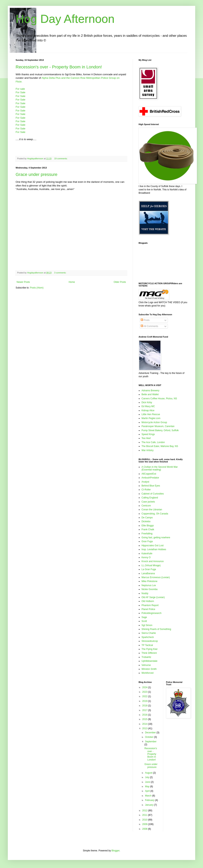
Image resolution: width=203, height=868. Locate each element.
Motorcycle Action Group (154, 422)
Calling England (150, 498)
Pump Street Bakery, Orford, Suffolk (160, 430)
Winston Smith (149, 669)
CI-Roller (146, 490)
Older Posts (120, 282)
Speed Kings (148, 434)
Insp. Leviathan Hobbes (154, 549)
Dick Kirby (147, 402)
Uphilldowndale (149, 661)
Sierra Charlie (149, 633)
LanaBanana (148, 573)
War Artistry (148, 450)
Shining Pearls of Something (156, 629)
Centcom (146, 506)
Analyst (145, 482)
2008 (145, 829)
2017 (145, 710)
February (150, 800)
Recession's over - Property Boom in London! (59, 67)
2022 (145, 696)
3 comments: (61, 273)
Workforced (147, 673)
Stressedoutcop (150, 641)
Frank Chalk (148, 529)
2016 (145, 715)
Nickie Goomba (150, 589)
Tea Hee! (146, 438)
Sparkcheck (148, 637)
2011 (145, 815)
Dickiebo (146, 521)
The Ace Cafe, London (153, 442)
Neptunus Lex (149, 585)
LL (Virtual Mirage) (151, 565)
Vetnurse (146, 665)
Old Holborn (148, 601)
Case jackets (148, 502)
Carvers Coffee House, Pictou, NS (159, 399)
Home (72, 282)
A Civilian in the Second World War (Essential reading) (160, 468)
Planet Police (148, 609)
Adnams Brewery (150, 391)
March (149, 796)
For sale (20, 89)
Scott (144, 621)
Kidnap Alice (148, 410)
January (150, 805)
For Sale (20, 92)
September (151, 742)
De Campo (147, 518)
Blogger (115, 851)
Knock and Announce (153, 561)
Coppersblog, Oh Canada (155, 514)
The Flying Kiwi (149, 649)
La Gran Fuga (149, 569)
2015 (145, 719)
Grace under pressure (37, 174)
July (147, 777)
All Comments (149, 326)
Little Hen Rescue (151, 414)
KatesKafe (147, 554)
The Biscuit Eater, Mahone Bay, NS (160, 446)
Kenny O (146, 557)
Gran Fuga (147, 541)
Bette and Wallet (150, 394)
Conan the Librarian (152, 510)
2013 (145, 728)
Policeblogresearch (151, 613)
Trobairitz (146, 657)
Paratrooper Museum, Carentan (158, 426)
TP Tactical (147, 645)
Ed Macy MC (148, 406)
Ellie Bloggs (148, 526)
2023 (145, 692)
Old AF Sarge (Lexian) (153, 597)
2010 (145, 820)
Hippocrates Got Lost (153, 546)
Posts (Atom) (37, 288)
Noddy (145, 593)
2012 (145, 811)
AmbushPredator (150, 478)
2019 (145, 701)
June (148, 782)
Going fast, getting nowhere (156, 537)
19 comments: (61, 159)
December (151, 733)
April (148, 791)
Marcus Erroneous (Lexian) (156, 577)
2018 (145, 706)
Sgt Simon (147, 625)
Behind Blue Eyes (151, 486)
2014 (145, 724)
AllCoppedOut (149, 474)
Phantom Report (150, 605)
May (148, 786)
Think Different (149, 653)
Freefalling (147, 534)
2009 (145, 824)
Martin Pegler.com (151, 418)
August (149, 773)
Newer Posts (23, 282)
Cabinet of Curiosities (153, 494)
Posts (145, 320)
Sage (144, 617)
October (150, 737)
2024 (145, 687)
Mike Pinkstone (149, 581)
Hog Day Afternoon (65, 19)
